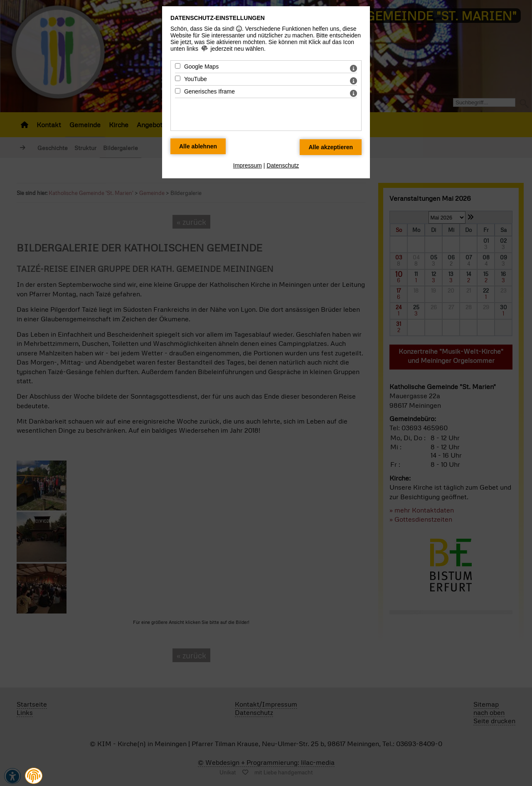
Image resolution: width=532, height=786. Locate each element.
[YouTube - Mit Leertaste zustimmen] (178, 78)
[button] (34, 776)
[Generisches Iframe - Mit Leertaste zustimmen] (178, 91)
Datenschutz (283, 165)
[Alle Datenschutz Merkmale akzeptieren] (331, 147)
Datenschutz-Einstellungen (218, 18)
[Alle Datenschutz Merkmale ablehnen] (198, 146)
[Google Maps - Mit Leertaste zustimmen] (178, 66)
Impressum (248, 165)
